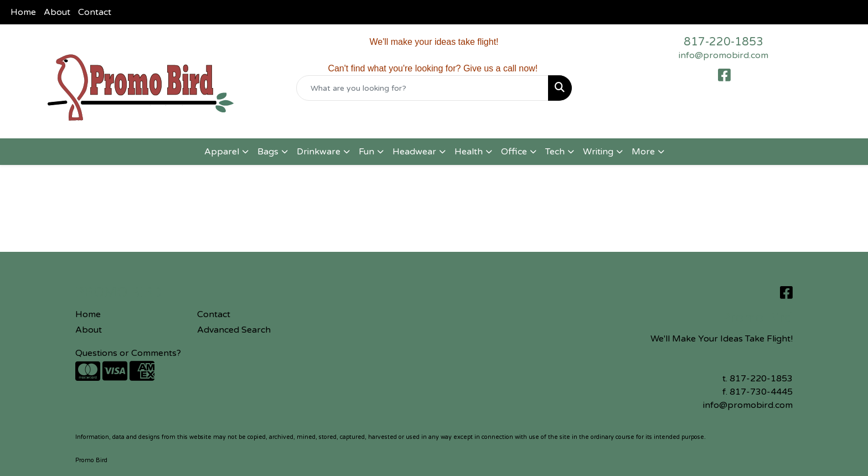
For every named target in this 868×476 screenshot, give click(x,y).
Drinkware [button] (319, 152)
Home (23, 12)
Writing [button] (598, 152)
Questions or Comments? (128, 353)
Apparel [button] (222, 152)
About (57, 12)
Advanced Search (234, 330)
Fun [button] (366, 152)
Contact (95, 12)
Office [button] (514, 152)
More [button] (643, 152)
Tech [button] (555, 152)
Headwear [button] (414, 152)
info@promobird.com (724, 55)
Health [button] (469, 152)
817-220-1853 (724, 42)
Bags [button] (268, 152)
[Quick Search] (423, 88)
